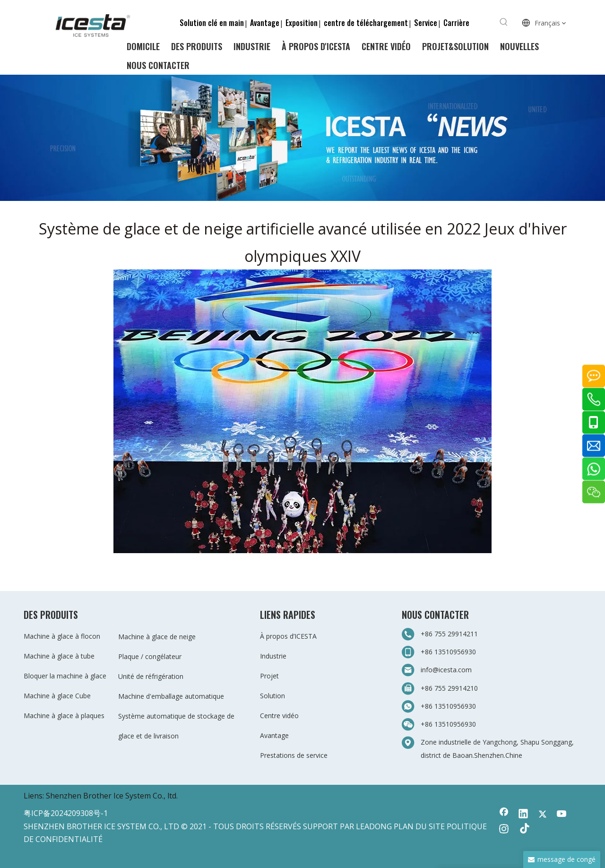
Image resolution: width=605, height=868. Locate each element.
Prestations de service (294, 755)
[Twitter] (543, 815)
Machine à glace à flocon (62, 636)
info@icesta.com (446, 670)
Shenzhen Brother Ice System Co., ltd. (112, 796)
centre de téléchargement (366, 23)
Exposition (302, 23)
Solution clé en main (212, 23)
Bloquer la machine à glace (65, 676)
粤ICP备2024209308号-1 (66, 813)
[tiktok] (523, 830)
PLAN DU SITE (419, 826)
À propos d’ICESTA (288, 636)
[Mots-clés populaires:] (504, 22)
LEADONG (374, 826)
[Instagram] (504, 830)
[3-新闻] (302, 138)
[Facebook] (504, 815)
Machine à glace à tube (59, 656)
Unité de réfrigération (151, 676)
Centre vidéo (279, 716)
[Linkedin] (523, 815)
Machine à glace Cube (57, 696)
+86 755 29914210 (449, 688)
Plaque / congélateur (150, 656)
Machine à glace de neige (157, 637)
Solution (272, 696)
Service (426, 23)
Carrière (456, 23)
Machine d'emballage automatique (171, 696)
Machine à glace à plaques (64, 716)
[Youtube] (562, 815)
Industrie (273, 656)
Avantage (265, 23)
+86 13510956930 (448, 652)
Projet (269, 676)
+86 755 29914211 (449, 634)
